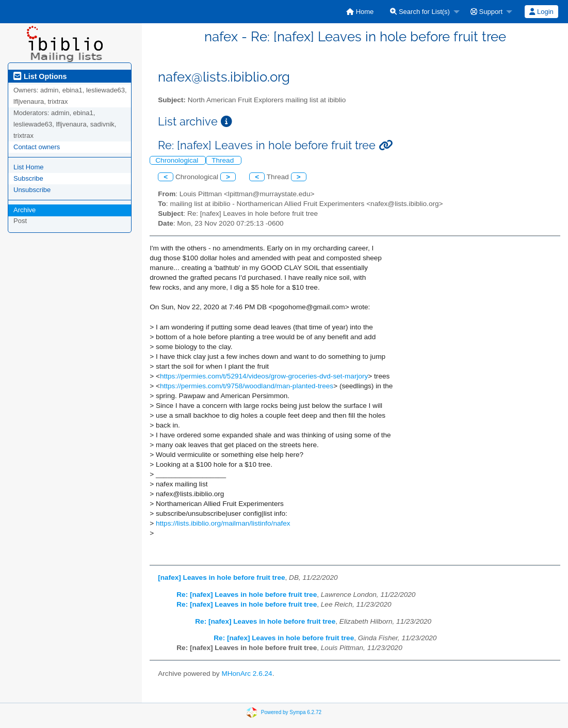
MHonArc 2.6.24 (247, 674)
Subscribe (28, 178)
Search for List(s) (420, 12)
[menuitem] (360, 12)
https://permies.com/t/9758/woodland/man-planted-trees (247, 386)
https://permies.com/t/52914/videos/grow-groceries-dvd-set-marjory (264, 376)
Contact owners (37, 147)
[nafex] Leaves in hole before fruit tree (221, 577)
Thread (224, 160)
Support (486, 12)
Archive (25, 210)
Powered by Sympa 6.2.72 (291, 712)
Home (360, 12)
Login (541, 12)
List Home (29, 167)
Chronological (178, 160)
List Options (40, 76)
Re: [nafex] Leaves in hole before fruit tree (247, 595)
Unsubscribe (32, 190)
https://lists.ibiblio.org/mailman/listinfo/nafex (223, 523)
